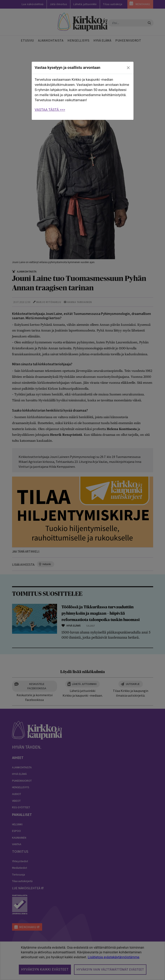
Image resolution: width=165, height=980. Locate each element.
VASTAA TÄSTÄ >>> (50, 110)
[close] (128, 68)
